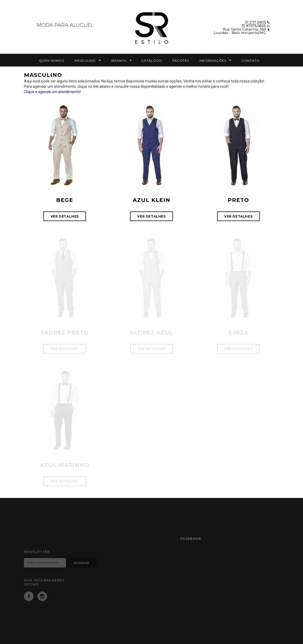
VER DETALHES (65, 216)
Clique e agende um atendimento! (52, 92)
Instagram (42, 604)
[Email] (45, 571)
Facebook (29, 604)
